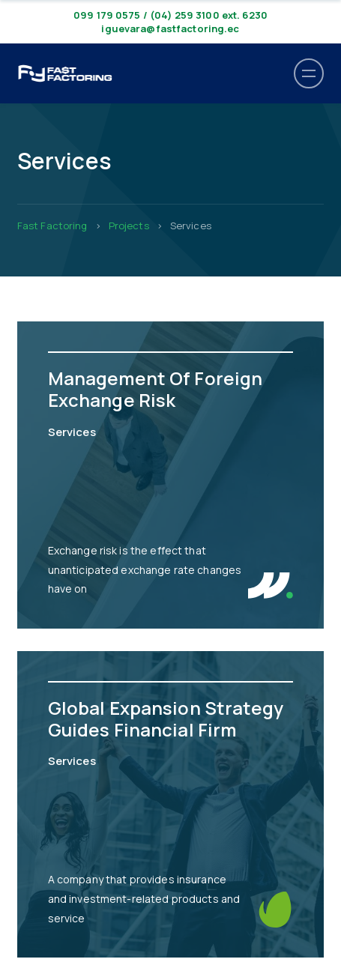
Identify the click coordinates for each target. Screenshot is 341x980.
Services (72, 432)
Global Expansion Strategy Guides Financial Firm (166, 719)
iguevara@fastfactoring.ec (170, 28)
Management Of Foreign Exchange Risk (156, 389)
